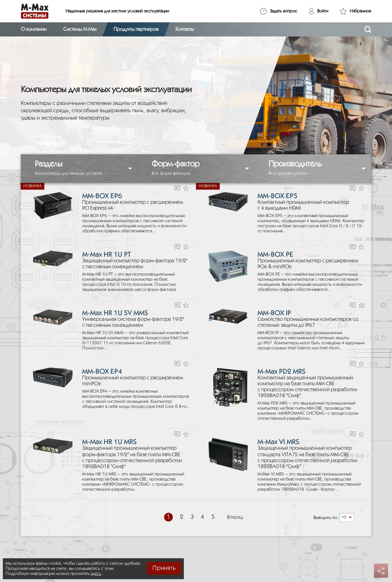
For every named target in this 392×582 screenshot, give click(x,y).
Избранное (360, 11)
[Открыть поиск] (368, 29)
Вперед (235, 517)
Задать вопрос (284, 11)
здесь (96, 574)
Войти (323, 11)
